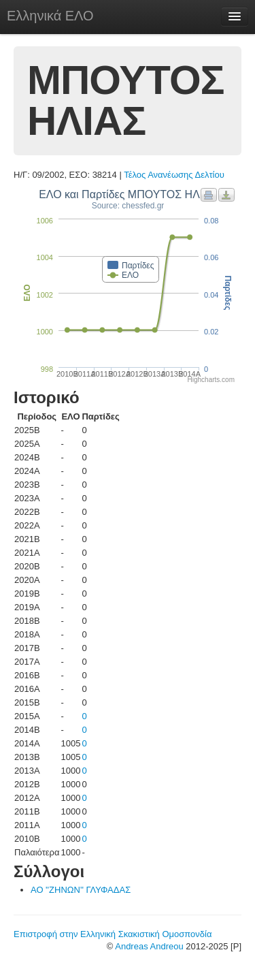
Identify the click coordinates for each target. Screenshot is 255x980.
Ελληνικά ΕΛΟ (50, 16)
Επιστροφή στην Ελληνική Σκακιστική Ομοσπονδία (113, 934)
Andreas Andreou (149, 946)
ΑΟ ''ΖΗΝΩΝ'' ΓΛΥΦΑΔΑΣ (81, 890)
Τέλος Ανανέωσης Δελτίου (174, 175)
